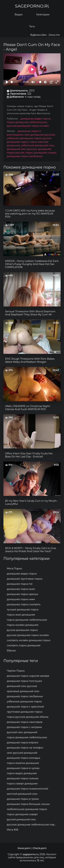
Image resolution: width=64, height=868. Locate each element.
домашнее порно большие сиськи (28, 804)
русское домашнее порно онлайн (28, 126)
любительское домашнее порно (27, 809)
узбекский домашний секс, (38, 145)
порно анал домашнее (21, 615)
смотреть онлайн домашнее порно (29, 640)
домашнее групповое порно (25, 579)
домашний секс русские (22, 686)
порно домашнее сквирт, (41, 153)
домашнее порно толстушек (24, 681)
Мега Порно (14, 569)
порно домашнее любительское (27, 620)
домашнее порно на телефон (25, 748)
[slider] (16, 82)
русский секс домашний (22, 732)
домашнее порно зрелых (22, 594)
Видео (19, 15)
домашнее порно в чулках (23, 768)
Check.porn (40, 848)
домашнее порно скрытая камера (28, 676)
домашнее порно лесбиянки (25, 696)
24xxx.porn (24, 848)
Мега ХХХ (13, 830)
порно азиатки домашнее (23, 763)
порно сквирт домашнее (22, 784)
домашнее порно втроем (23, 743)
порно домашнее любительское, (27, 122)
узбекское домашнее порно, (25, 138)
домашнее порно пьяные (23, 778)
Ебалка (11, 651)
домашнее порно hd (20, 584)
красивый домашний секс (23, 691)
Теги (32, 26)
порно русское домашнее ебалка (28, 717)
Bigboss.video (38, 35)
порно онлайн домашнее (23, 625)
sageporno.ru (32, 6)
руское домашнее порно (22, 630)
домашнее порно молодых (24, 758)
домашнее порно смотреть (24, 604)
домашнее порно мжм (21, 599)
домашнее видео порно (22, 574)
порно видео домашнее (22, 773)
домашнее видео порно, (36, 119)
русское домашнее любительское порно (32, 825)
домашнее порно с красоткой (25, 707)
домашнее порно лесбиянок (25, 156)
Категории (43, 15)
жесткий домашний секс (22, 794)
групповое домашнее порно (25, 712)
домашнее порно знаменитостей (27, 789)
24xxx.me (54, 35)
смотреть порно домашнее (24, 645)
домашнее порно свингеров (25, 722)
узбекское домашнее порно (24, 702)
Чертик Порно (16, 671)
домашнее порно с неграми (24, 727)
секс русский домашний (22, 753)
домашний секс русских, (22, 149)
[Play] (7, 82)
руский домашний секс (21, 819)
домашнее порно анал (21, 589)
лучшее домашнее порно (23, 610)
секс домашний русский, (40, 135)
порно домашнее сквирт (22, 814)
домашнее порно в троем (23, 799)
